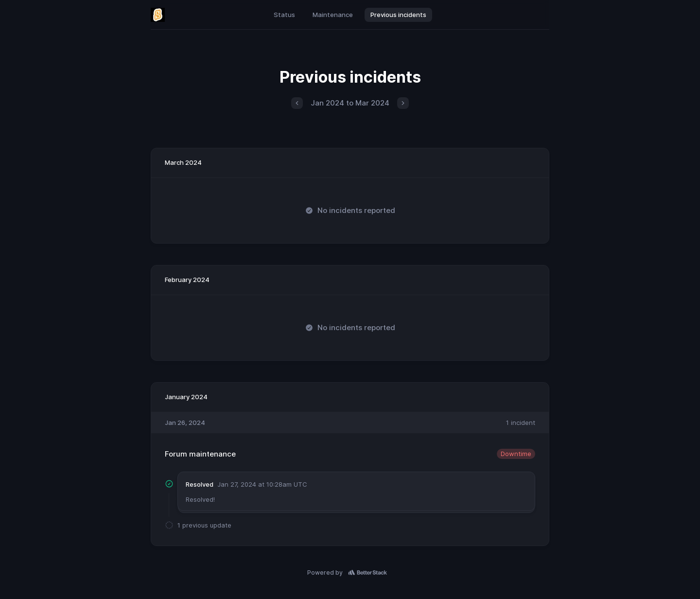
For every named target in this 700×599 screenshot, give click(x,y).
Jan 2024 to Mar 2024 (350, 103)
